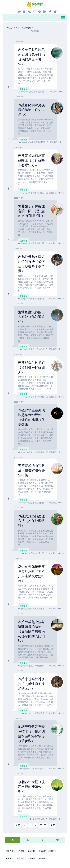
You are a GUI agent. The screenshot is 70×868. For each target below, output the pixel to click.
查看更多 (24, 89)
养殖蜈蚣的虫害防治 (35, 503)
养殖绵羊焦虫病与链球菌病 (33, 666)
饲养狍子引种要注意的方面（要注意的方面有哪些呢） (31, 211)
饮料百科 (53, 851)
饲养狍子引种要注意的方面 (33, 243)
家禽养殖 (27, 28)
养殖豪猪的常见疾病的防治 (34, 142)
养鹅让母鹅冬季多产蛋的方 (33, 299)
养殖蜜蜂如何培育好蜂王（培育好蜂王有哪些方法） (31, 160)
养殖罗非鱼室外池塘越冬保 (33, 452)
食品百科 (31, 851)
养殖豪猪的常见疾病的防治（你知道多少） (31, 110)
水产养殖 (20, 851)
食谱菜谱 (20, 858)
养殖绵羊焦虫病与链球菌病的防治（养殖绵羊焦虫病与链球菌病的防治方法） (33, 631)
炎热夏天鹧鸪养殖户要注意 (33, 609)
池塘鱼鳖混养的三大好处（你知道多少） (31, 317)
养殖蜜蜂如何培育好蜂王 (34, 193)
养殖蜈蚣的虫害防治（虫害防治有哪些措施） (31, 470)
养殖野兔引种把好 (36, 397)
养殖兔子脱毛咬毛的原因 (35, 92)
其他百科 (42, 858)
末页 (53, 825)
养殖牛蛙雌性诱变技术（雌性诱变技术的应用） (31, 684)
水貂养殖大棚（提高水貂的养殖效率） (31, 787)
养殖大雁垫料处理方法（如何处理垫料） (31, 521)
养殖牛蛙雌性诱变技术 (34, 713)
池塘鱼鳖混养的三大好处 (34, 349)
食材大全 (10, 858)
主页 (11, 28)
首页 (18, 825)
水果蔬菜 (42, 851)
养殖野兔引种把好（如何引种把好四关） (31, 367)
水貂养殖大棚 (38, 819)
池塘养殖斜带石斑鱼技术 (34, 769)
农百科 (18, 28)
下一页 (43, 825)
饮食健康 (31, 858)
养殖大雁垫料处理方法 (34, 553)
